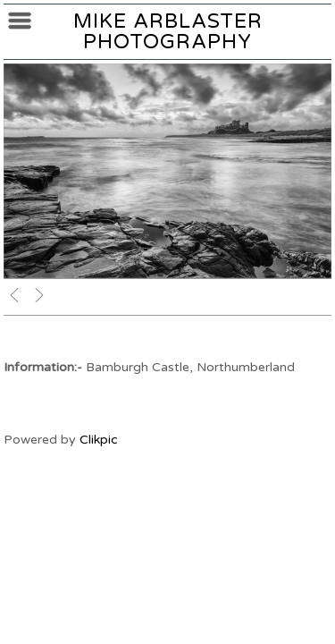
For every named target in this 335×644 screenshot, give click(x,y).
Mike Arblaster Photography (168, 31)
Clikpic (99, 440)
